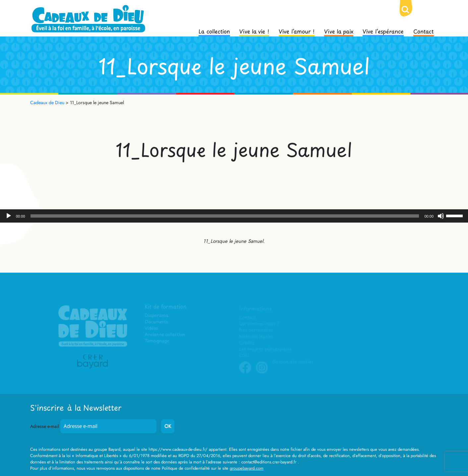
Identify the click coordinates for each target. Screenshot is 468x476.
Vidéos (152, 329)
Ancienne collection (165, 335)
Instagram (262, 373)
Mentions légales (256, 337)
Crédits (247, 343)
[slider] (225, 216)
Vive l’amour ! (297, 31)
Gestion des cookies (292, 362)
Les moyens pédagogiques (265, 349)
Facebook (245, 373)
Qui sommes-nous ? (259, 324)
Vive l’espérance (383, 31)
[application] (234, 216)
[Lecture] (9, 216)
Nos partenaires (256, 330)
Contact (424, 31)
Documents (157, 322)
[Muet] (441, 216)
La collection (214, 31)
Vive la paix (339, 31)
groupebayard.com (247, 468)
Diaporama (157, 316)
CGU (244, 355)
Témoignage (157, 341)
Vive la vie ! (254, 31)
